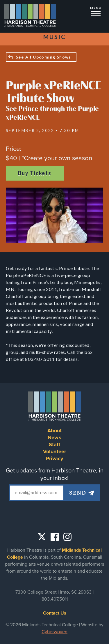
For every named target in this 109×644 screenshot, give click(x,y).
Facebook (55, 537)
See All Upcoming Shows (43, 57)
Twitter (42, 537)
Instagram (67, 537)
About (55, 430)
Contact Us (55, 613)
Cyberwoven (54, 632)
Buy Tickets (35, 173)
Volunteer (54, 451)
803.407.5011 (55, 599)
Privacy (55, 458)
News (54, 437)
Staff (55, 444)
